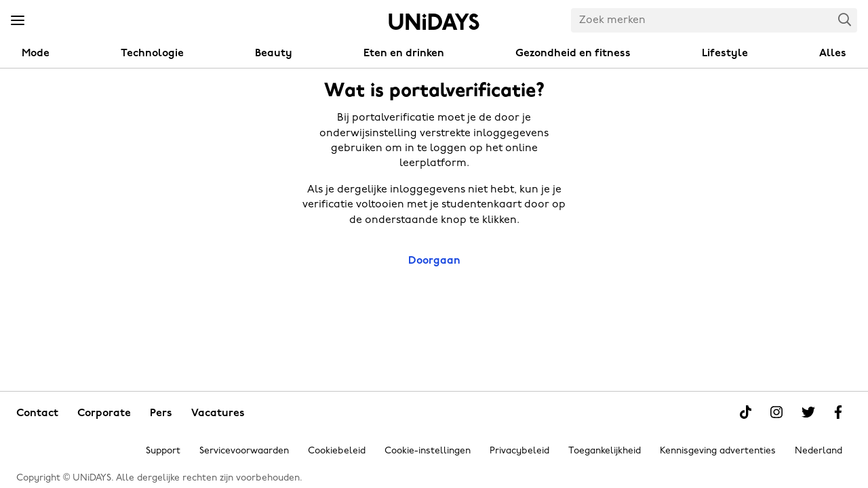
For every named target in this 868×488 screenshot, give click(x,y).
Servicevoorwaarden (244, 451)
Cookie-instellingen (428, 451)
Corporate (104, 413)
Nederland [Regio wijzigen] (818, 451)
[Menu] (18, 21)
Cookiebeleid (337, 451)
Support (163, 451)
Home (434, 22)
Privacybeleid (519, 451)
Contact (37, 413)
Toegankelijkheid (605, 451)
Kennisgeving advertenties (718, 451)
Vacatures (218, 413)
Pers (161, 413)
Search (845, 19)
